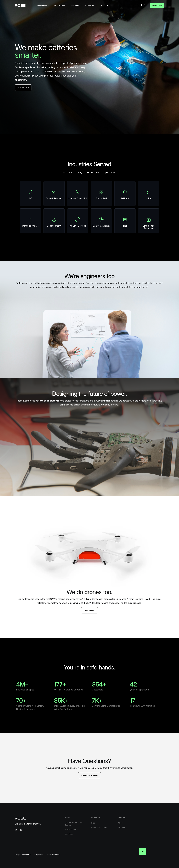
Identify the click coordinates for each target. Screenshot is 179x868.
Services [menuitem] (68, 817)
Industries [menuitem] (75, 5)
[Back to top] (143, 852)
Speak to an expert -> (90, 775)
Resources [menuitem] (90, 5)
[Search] (145, 5)
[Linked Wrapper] (30, 194)
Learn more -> (23, 87)
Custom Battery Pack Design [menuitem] (74, 824)
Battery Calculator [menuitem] (99, 827)
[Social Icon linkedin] (17, 830)
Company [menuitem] (122, 817)
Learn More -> (89, 610)
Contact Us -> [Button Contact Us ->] (157, 5)
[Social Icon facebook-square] (20, 830)
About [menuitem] (103, 5)
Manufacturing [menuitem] (59, 5)
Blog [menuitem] (93, 823)
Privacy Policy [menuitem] (38, 855)
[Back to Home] (20, 5)
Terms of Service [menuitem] (54, 855)
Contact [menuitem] (122, 827)
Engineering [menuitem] (42, 5)
